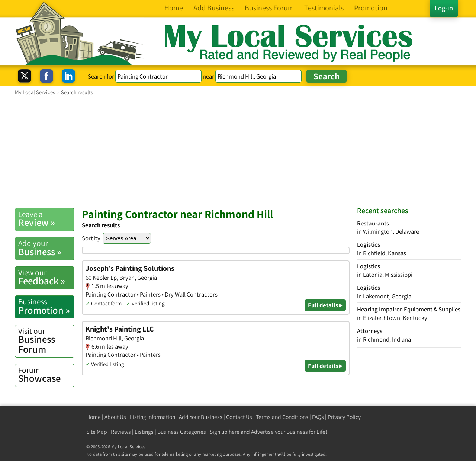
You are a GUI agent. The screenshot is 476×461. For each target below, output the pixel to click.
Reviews (121, 432)
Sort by (91, 238)
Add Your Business (201, 417)
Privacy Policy (344, 417)
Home (94, 417)
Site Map (97, 432)
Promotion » (46, 306)
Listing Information (152, 417)
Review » (46, 219)
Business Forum (46, 341)
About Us (115, 417)
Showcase (46, 375)
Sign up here (225, 432)
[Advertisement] (238, 151)
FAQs (318, 417)
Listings (144, 432)
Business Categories (182, 432)
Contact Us (239, 417)
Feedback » (46, 277)
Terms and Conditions (282, 417)
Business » (46, 248)
